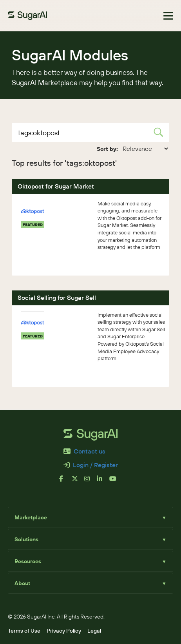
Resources (90, 561)
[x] (78, 482)
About (90, 583)
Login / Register (91, 465)
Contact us (84, 451)
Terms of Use (24, 631)
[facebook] (65, 482)
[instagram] (90, 482)
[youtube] (116, 482)
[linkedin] (103, 482)
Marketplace (90, 517)
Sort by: (107, 149)
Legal (94, 631)
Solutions (90, 539)
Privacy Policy (64, 631)
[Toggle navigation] (168, 16)
